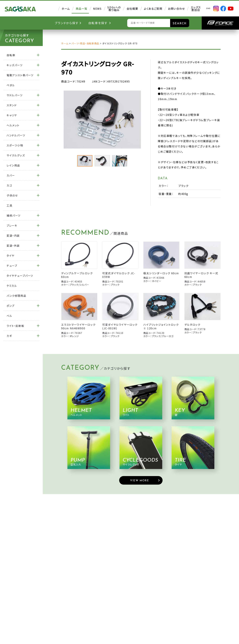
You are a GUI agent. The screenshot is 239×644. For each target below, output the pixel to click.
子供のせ (12, 195)
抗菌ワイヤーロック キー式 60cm (201, 275)
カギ (9, 336)
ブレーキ (12, 225)
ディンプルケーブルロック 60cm (77, 275)
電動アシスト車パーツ (20, 75)
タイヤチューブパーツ (20, 276)
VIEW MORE (140, 481)
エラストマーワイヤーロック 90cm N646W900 (78, 326)
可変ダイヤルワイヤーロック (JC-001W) (120, 326)
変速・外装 (13, 246)
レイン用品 (13, 165)
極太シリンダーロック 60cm (161, 273)
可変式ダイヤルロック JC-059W (119, 275)
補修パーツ (14, 215)
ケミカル (12, 286)
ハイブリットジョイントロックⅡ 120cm (161, 326)
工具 (9, 205)
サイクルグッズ (16, 155)
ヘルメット (13, 125)
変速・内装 (13, 235)
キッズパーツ (15, 65)
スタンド (12, 105)
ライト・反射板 (15, 326)
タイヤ (11, 256)
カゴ (9, 185)
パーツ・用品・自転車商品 (85, 43)
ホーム (65, 43)
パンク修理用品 (16, 296)
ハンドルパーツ (16, 135)
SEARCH (180, 24)
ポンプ (11, 306)
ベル (9, 316)
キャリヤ (12, 115)
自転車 (11, 55)
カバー (11, 175)
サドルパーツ (15, 95)
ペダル (11, 85)
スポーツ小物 (15, 145)
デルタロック (192, 325)
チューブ (12, 266)
